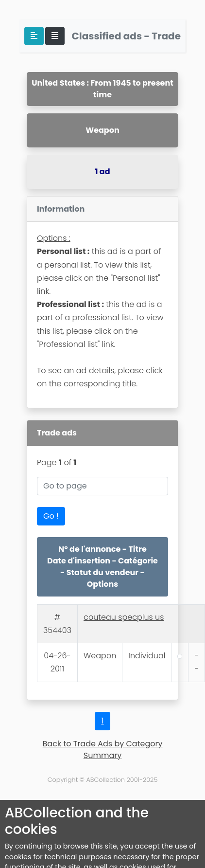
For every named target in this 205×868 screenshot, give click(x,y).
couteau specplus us (124, 617)
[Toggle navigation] (55, 36)
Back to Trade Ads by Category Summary (103, 750)
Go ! (51, 516)
